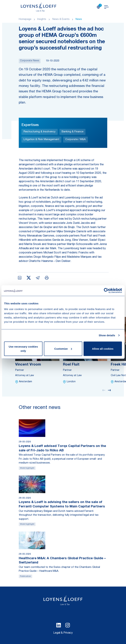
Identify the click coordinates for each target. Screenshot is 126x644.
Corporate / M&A (75, 139)
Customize (63, 349)
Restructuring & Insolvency (40, 132)
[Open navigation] (106, 7)
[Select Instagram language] (68, 625)
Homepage (25, 19)
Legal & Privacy (63, 633)
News (79, 19)
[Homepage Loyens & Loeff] (39, 7)
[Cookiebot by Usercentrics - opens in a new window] (106, 291)
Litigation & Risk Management (41, 139)
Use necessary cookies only (23, 349)
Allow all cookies (103, 349)
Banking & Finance (72, 132)
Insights (42, 19)
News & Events (61, 19)
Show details (107, 335)
